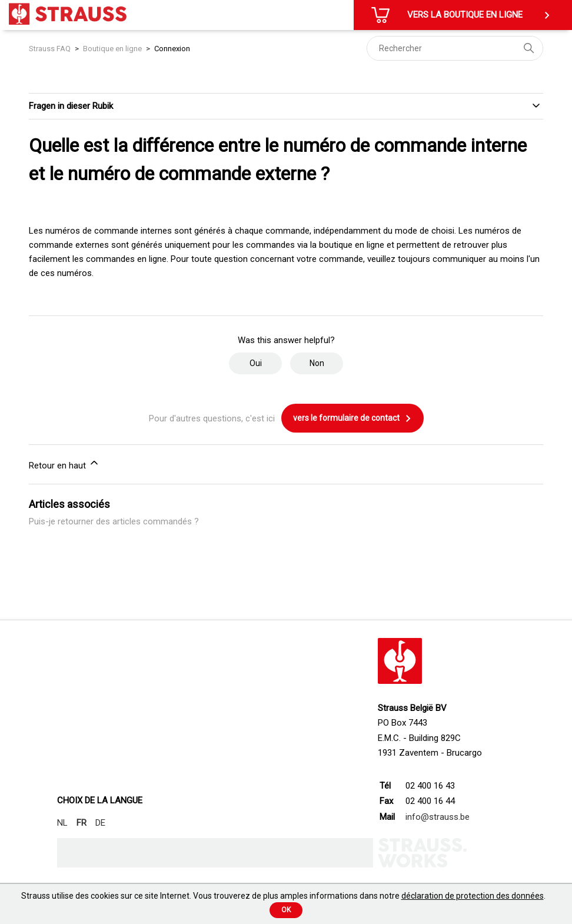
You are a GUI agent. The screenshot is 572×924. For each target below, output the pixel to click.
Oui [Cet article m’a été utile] (256, 363)
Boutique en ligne (112, 49)
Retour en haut (64, 464)
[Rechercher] (455, 48)
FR (82, 823)
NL (62, 823)
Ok (286, 910)
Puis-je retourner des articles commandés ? (114, 521)
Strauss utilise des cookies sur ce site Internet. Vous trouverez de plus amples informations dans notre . (283, 896)
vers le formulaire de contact (352, 418)
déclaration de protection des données (473, 896)
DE (100, 823)
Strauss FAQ (51, 49)
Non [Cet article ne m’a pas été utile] (317, 363)
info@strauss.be (438, 817)
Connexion (172, 49)
